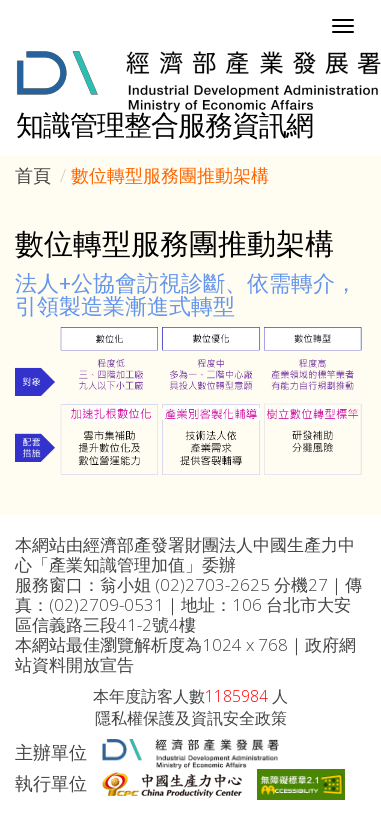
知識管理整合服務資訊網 (164, 124)
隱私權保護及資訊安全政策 (191, 718)
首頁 (33, 175)
